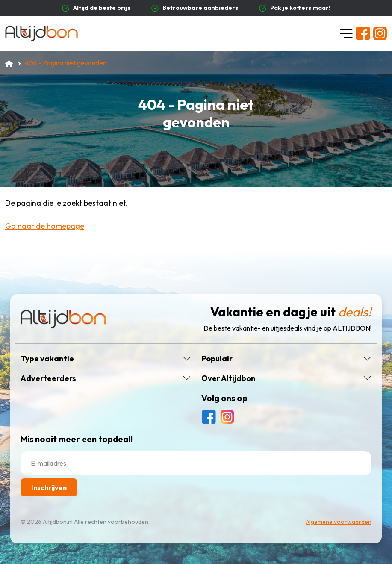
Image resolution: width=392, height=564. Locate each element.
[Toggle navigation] (346, 33)
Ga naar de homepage (45, 226)
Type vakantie (47, 359)
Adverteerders (48, 378)
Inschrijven (49, 487)
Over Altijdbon (228, 378)
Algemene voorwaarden (339, 522)
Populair (217, 359)
